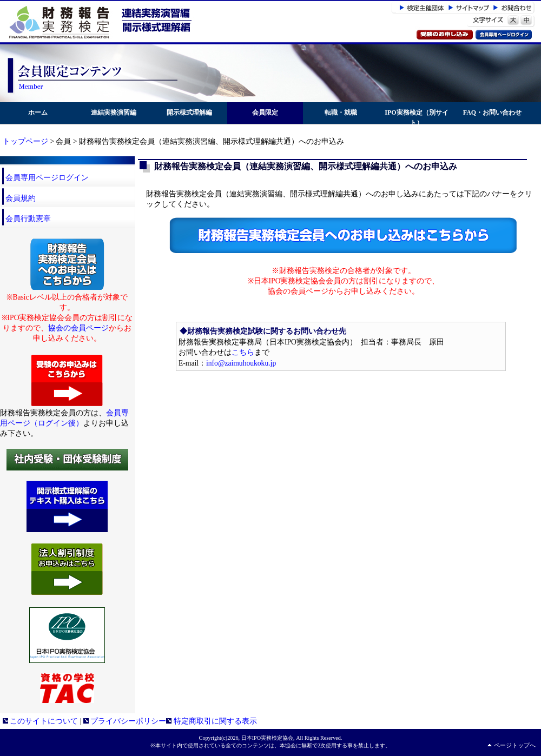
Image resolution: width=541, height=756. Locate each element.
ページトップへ (515, 745)
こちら (243, 352)
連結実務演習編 (114, 112)
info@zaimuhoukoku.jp (241, 363)
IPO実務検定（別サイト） (416, 118)
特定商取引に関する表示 (211, 721)
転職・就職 (341, 112)
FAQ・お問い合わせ (492, 112)
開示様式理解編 (189, 112)
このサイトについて (40, 721)
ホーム (38, 112)
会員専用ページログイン (47, 178)
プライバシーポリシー (125, 721)
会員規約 (21, 198)
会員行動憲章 (28, 219)
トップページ (25, 141)
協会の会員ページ (78, 328)
